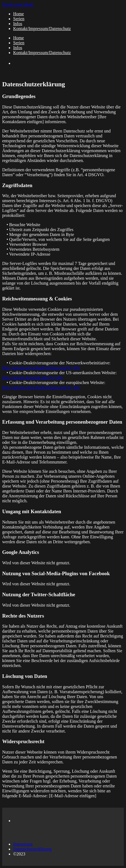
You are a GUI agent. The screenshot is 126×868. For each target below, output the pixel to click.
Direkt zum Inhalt (18, 5)
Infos (18, 24)
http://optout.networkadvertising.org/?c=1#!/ (41, 368)
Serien (19, 19)
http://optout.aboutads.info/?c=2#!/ (33, 378)
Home (18, 14)
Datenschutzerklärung (32, 849)
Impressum (23, 844)
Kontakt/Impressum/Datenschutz (42, 29)
